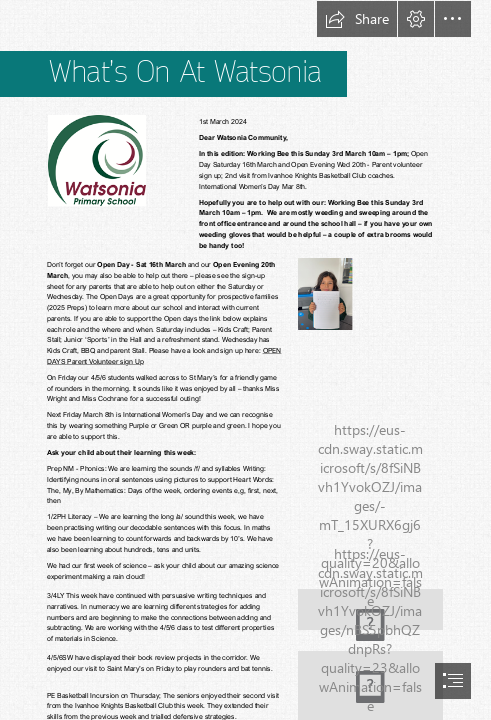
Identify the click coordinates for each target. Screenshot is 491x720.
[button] (357, 19)
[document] (245, 360)
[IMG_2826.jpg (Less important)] (324, 293)
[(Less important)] (96, 160)
